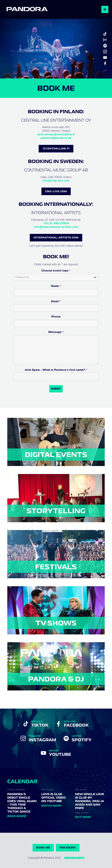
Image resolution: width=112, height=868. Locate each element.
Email (56, 301)
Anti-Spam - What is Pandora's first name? (56, 370)
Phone (56, 317)
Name (56, 286)
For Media (68, 848)
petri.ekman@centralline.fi (56, 134)
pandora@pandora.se (56, 138)
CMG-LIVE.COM (56, 191)
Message (56, 332)
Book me (43, 848)
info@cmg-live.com (56, 181)
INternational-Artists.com (56, 238)
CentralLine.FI (58, 149)
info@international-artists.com (56, 227)
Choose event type (56, 271)
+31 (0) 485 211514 (56, 223)
